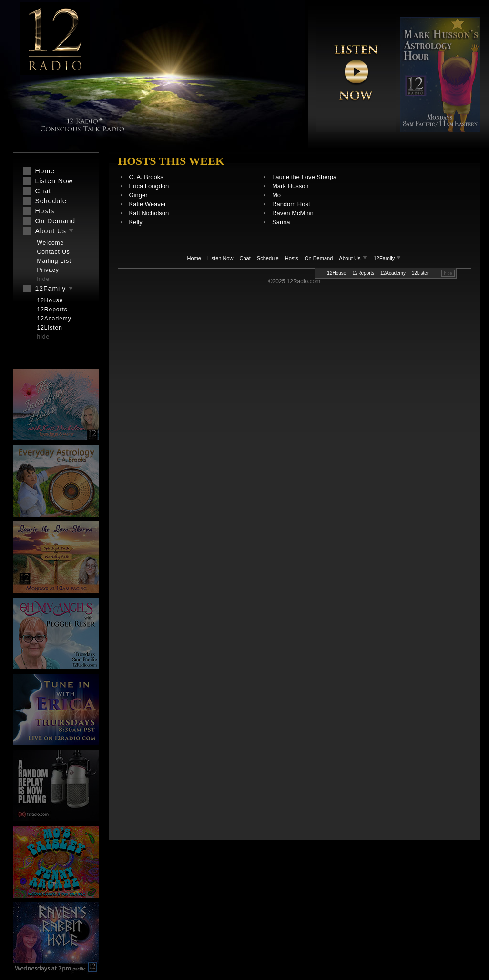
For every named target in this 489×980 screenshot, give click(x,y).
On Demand (319, 258)
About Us (354, 258)
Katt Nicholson (149, 213)
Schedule (268, 258)
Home (194, 258)
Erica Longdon (149, 186)
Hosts (292, 258)
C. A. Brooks (146, 177)
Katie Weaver (148, 204)
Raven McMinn (293, 213)
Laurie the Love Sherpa (304, 177)
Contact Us (54, 252)
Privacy (48, 270)
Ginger (138, 195)
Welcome (51, 243)
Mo (276, 195)
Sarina (281, 222)
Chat (245, 258)
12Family (388, 258)
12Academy (393, 273)
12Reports (363, 273)
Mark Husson (290, 186)
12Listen (421, 273)
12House (336, 273)
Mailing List (54, 261)
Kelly (136, 222)
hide (448, 273)
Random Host (291, 204)
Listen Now (220, 258)
